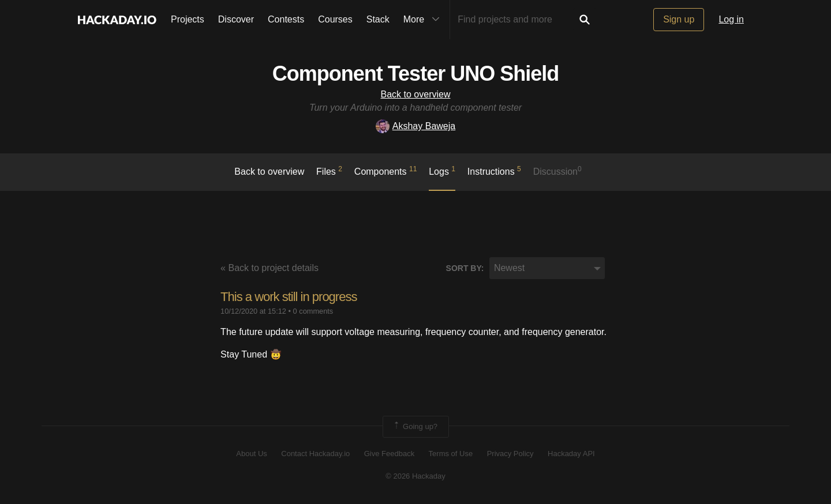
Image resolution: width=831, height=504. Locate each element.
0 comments (313, 311)
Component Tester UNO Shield (415, 74)
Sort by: (465, 268)
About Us (251, 454)
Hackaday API (571, 454)
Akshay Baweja (415, 126)
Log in (731, 19)
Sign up (679, 19)
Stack (378, 19)
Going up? (415, 427)
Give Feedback (389, 454)
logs (442, 171)
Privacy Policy (510, 454)
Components (386, 171)
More (424, 20)
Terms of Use (451, 454)
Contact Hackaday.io (315, 454)
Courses (335, 19)
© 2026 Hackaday (415, 476)
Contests (286, 19)
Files (329, 171)
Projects (188, 19)
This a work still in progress (289, 297)
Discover (236, 19)
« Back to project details (269, 268)
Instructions (494, 171)
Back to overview (416, 94)
